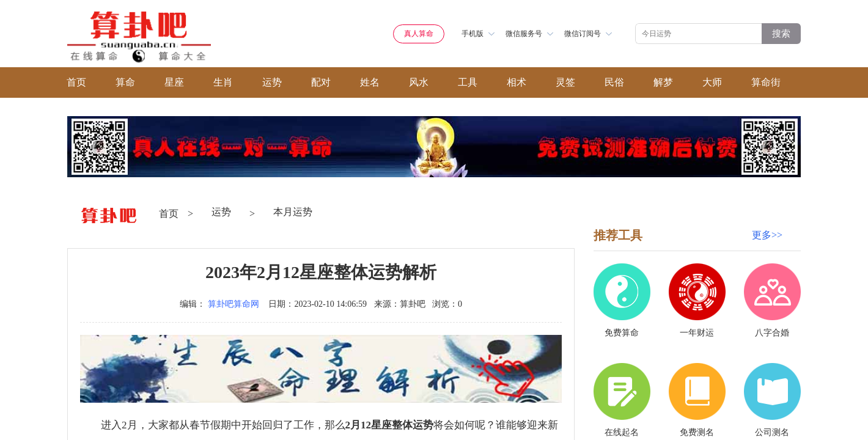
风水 (419, 82)
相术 (517, 82)
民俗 (614, 82)
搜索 (781, 33)
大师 (712, 82)
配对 (321, 82)
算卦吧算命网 (234, 304)
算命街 (766, 82)
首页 (76, 82)
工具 (468, 82)
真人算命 (419, 34)
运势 (272, 82)
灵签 (565, 82)
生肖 (223, 82)
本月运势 (293, 212)
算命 (125, 82)
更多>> (767, 235)
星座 (174, 82)
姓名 (370, 82)
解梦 (663, 82)
